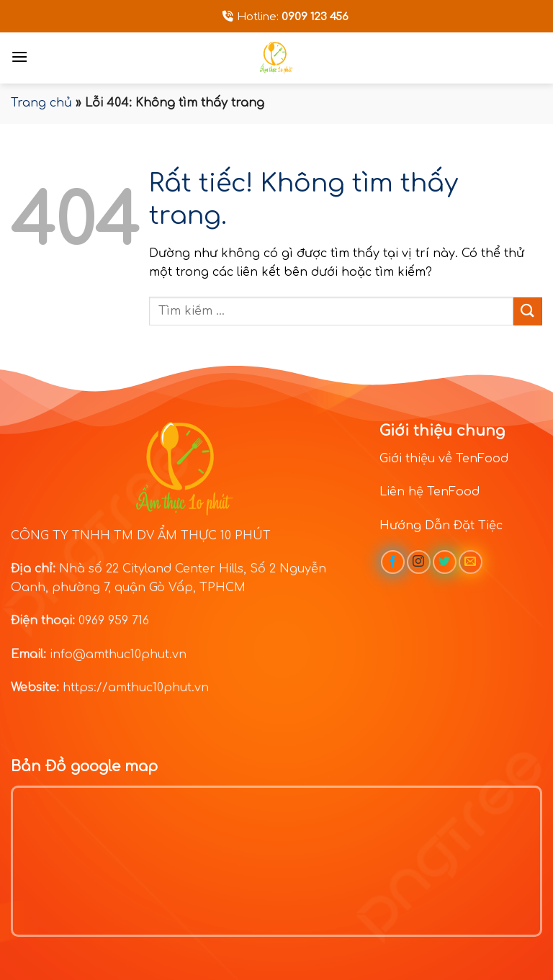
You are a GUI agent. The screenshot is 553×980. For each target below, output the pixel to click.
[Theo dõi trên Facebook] (393, 562)
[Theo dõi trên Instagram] (419, 562)
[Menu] (19, 57)
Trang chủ (41, 103)
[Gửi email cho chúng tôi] (471, 562)
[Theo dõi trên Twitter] (445, 562)
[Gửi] (528, 311)
